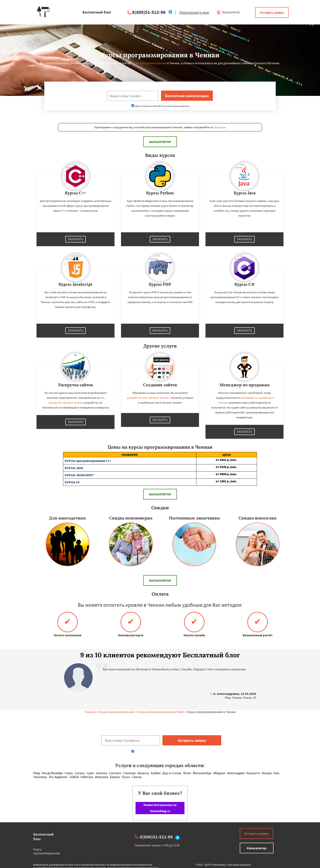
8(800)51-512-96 (149, 12)
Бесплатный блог (43, 837)
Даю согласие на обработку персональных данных (161, 106)
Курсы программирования (117, 712)
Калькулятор (228, 12)
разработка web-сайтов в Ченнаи (148, 398)
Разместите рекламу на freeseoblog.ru (160, 808)
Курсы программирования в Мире (161, 712)
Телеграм (220, 127)
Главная (90, 712)
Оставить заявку (272, 12)
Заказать (76, 239)
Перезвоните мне (194, 12)
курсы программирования (149, 63)
